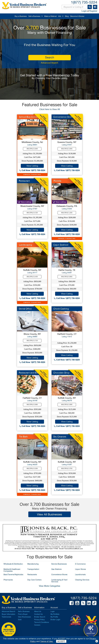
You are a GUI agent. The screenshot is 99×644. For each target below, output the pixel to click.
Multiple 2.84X (32, 149)
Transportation (33, 569)
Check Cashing (61, 309)
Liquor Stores (81, 569)
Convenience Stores (59, 574)
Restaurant (24, 181)
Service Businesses (59, 564)
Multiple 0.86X (67, 277)
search (50, 57)
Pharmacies (8, 580)
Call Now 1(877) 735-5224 (32, 170)
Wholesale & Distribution (13, 564)
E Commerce (80, 564)
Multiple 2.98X (32, 405)
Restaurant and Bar (28, 373)
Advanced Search (50, 63)
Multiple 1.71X (32, 341)
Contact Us (38, 614)
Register (93, 11)
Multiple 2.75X (67, 469)
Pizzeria (57, 181)
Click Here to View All (50, 109)
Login (84, 11)
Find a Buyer (23, 614)
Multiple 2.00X (67, 149)
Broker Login (55, 620)
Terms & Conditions (42, 622)
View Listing (32, 166)
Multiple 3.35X (32, 469)
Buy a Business (21, 16)
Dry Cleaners (60, 437)
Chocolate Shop (61, 373)
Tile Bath (23, 437)
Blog (67, 16)
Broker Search (40, 617)
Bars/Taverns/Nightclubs (13, 574)
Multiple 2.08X (67, 405)
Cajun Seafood (61, 245)
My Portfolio (55, 614)
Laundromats (80, 574)
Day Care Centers (34, 580)
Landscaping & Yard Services (59, 581)
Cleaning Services (82, 580)
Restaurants (32, 574)
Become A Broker (77, 16)
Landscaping (25, 245)
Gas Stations (56, 569)
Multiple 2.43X (32, 277)
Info (60, 16)
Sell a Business (34, 16)
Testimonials (6, 617)
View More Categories (49, 586)
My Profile (54, 617)
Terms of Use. (47, 641)
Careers (37, 625)
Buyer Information (8, 614)
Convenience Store (63, 117)
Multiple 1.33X (67, 213)
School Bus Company (30, 117)
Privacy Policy (39, 620)
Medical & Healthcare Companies (12, 570)
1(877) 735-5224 (84, 2)
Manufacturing (33, 564)
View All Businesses (50, 514)
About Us (38, 611)
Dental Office (25, 309)
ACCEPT (61, 641)
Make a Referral (50, 16)
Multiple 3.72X (32, 213)
